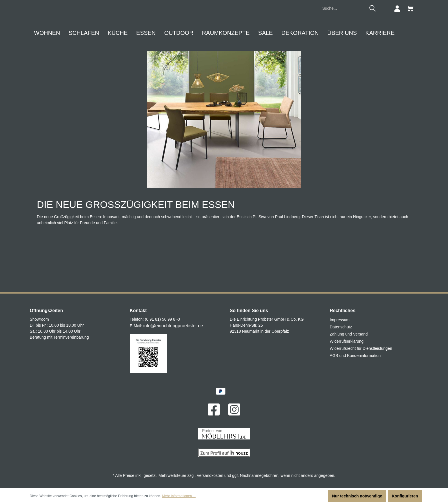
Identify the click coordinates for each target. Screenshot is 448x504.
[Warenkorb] (410, 56)
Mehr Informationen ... (179, 496)
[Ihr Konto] (397, 56)
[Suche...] (343, 56)
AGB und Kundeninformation (355, 356)
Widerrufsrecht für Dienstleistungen (361, 349)
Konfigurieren (405, 496)
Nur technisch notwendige (357, 496)
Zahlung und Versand (349, 334)
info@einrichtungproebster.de (173, 326)
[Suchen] (373, 56)
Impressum (340, 320)
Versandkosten (210, 475)
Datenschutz (341, 327)
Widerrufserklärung (347, 342)
